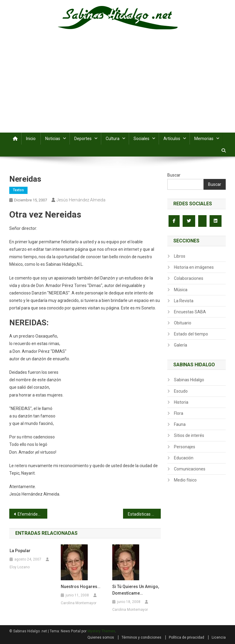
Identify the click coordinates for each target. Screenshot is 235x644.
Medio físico (185, 480)
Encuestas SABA (190, 312)
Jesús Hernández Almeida (81, 200)
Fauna (180, 424)
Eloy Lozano (20, 567)
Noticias (53, 139)
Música (181, 290)
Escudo (181, 391)
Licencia (219, 637)
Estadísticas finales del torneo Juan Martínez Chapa (144, 514)
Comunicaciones (190, 469)
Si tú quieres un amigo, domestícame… (136, 590)
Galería (181, 345)
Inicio (31, 139)
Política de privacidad (187, 637)
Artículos (172, 139)
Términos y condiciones (141, 637)
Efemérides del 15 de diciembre (32, 514)
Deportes (83, 139)
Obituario (183, 323)
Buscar (174, 175)
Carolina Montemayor (79, 603)
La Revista (184, 301)
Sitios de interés (189, 435)
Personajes (185, 447)
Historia (181, 402)
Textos (18, 190)
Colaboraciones (189, 278)
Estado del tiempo (191, 334)
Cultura (113, 139)
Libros (180, 256)
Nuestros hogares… (81, 587)
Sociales (141, 139)
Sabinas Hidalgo (189, 380)
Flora (179, 413)
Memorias (204, 139)
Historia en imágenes (194, 267)
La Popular (20, 551)
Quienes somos (101, 637)
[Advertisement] (117, 88)
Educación (184, 458)
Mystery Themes (101, 631)
